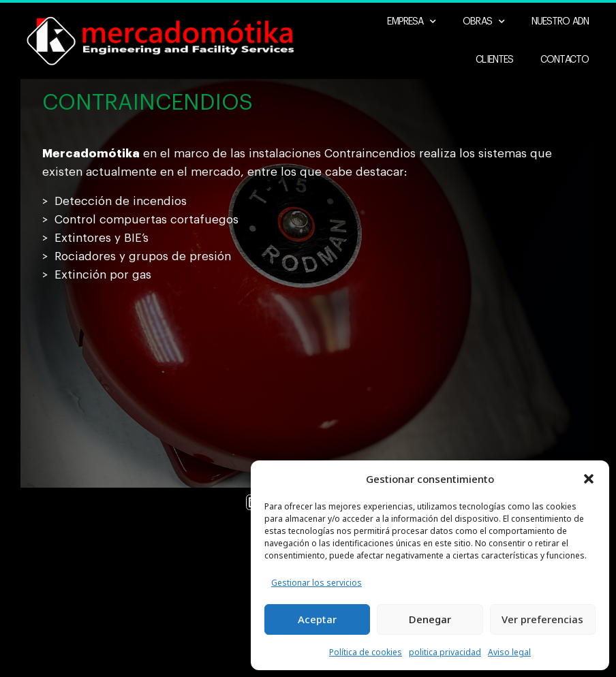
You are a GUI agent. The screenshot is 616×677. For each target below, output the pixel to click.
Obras (483, 22)
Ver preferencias (542, 619)
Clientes (494, 61)
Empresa (411, 22)
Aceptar (317, 619)
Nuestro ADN (560, 22)
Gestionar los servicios (317, 583)
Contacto (565, 61)
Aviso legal (509, 652)
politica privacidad (445, 652)
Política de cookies (366, 652)
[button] (589, 479)
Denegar (430, 619)
